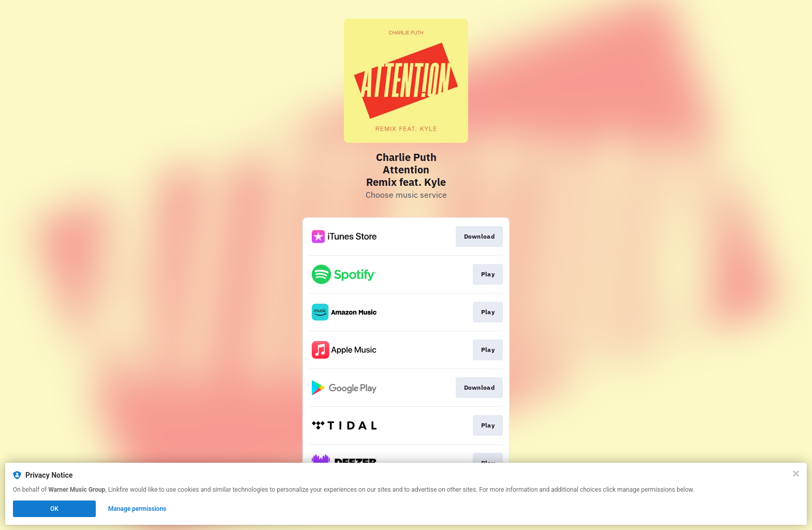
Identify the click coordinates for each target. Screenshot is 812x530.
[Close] (796, 474)
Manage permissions (137, 509)
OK (54, 509)
